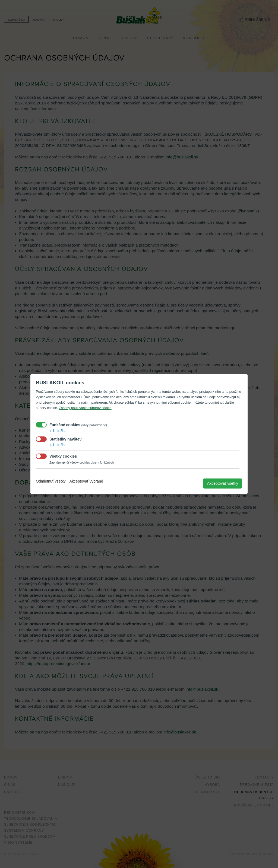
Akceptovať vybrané (86, 481)
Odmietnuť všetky (51, 481)
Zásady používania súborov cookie (85, 408)
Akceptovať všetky (223, 483)
